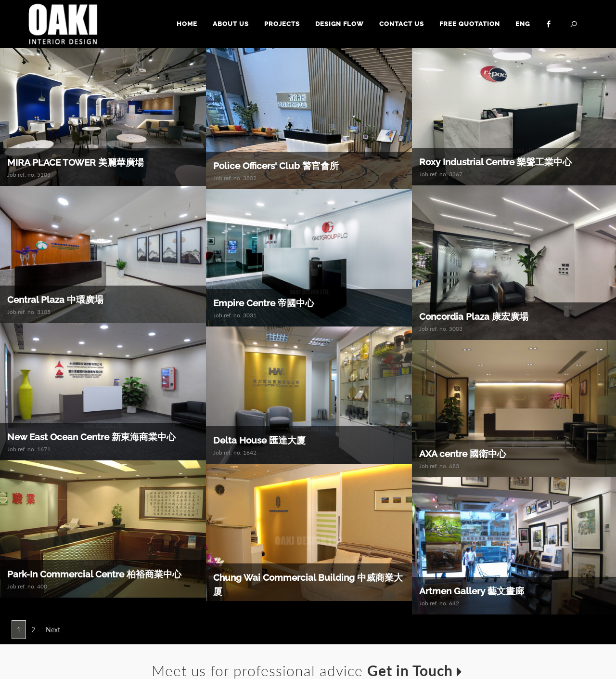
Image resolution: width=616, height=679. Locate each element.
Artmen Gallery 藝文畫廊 (472, 591)
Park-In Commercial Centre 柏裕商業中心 (94, 575)
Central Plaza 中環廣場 (55, 300)
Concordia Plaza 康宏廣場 (474, 316)
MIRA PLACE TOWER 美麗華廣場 (76, 162)
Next (53, 630)
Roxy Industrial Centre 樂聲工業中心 (495, 162)
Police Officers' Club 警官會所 (276, 166)
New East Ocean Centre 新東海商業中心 (91, 437)
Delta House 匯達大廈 (259, 441)
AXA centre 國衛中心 (463, 454)
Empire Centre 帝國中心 (264, 303)
